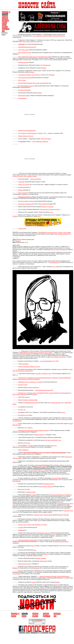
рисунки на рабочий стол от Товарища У (61, 495)
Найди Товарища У (23, 450)
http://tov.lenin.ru (66, 465)
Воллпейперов (17, 481)
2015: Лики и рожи (23, 50)
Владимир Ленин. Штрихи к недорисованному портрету (34, 430)
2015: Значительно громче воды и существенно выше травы (35, 57)
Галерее (15, 216)
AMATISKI (21, 182)
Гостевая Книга (17, 574)
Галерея (20, 527)
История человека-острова (26, 201)
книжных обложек (39, 435)
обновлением (43, 561)
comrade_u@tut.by (33, 471)
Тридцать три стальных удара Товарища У (30, 525)
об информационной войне (31, 403)
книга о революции (36, 179)
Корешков (37, 568)
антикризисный (29, 204)
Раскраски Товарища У (24, 187)
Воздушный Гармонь (24, 95)
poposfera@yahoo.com (19, 355)
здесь (51, 212)
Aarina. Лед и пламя (24, 184)
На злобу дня (22, 410)
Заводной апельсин (23, 62)
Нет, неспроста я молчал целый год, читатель (31, 133)
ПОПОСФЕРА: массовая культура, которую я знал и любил (55, 232)
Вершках (52, 75)
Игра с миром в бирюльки (20, 394)
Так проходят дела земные (25, 415)
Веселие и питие (23, 385)
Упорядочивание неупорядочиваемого (60, 393)
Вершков (15, 568)
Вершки (44, 68)
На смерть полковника (24, 90)
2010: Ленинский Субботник (40, 141)
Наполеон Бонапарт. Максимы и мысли (29, 367)
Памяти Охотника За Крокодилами (28, 400)
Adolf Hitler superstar (24, 397)
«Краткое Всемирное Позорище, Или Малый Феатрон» (54, 576)
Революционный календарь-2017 (27, 47)
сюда (39, 520)
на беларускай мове (55, 403)
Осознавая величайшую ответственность (30, 75)
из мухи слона (26, 443)
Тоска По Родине (56, 478)
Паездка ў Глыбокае (48, 207)
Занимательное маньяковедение (27, 130)
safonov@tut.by (45, 471)
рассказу (59, 369)
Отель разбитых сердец (25, 52)
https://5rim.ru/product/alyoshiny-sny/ (33, 42)
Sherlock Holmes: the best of (26, 136)
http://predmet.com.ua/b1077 (62, 234)
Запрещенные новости (43, 533)
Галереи (34, 495)
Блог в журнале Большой (25, 83)
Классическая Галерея (24, 78)
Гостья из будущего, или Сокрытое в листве (25, 176)
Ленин (29, 554)
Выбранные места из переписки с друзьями (30, 382)
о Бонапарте (25, 364)
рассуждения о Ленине (45, 487)
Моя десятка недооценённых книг (42, 83)
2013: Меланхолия (45, 65)
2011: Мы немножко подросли (26, 86)
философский (43, 204)
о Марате (31, 446)
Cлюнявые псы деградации (25, 393)
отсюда (63, 412)
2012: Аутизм (22, 80)
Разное (33, 546)
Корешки (66, 515)
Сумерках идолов (30, 492)
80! (19, 407)
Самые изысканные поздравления (28, 540)
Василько (31, 379)
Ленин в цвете (22, 228)
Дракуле (30, 428)
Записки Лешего (48, 515)
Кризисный (21, 204)
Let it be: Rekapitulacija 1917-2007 (49, 361)
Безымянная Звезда (49, 484)
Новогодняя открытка (24, 564)
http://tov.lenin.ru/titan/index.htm (59, 249)
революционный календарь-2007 (44, 390)
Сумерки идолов (38, 515)
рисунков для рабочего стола (43, 374)
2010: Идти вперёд (46, 139)
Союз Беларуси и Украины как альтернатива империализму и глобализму (38, 378)
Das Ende (37, 461)
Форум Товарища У (34, 387)
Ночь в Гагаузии (23, 193)
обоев (33, 437)
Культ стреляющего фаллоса (41, 393)
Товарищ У (18, 241)
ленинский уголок (68, 511)
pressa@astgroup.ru (54, 262)
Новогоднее (21, 489)
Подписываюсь (22, 98)
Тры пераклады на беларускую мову (50, 209)
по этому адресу (42, 467)
